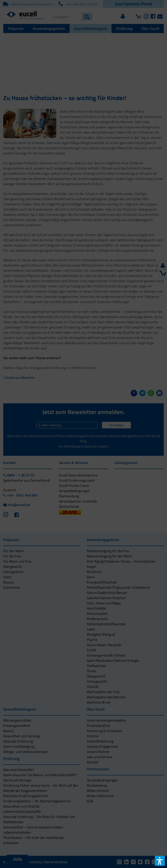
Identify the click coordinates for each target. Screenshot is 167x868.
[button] (83, 456)
